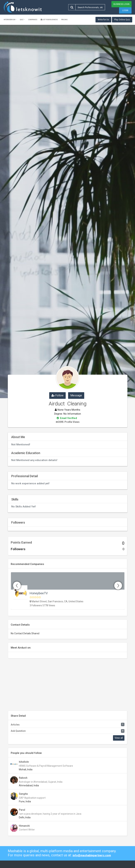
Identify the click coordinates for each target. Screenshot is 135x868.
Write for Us (103, 20)
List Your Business (49, 20)
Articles (15, 725)
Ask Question (18, 731)
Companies (33, 20)
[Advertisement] (68, 686)
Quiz (22, 20)
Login (125, 10)
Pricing (64, 20)
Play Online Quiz (122, 20)
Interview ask (9, 20)
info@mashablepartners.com (92, 855)
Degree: (58, 414)
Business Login (121, 4)
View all (119, 738)
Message (76, 395)
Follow (57, 395)
